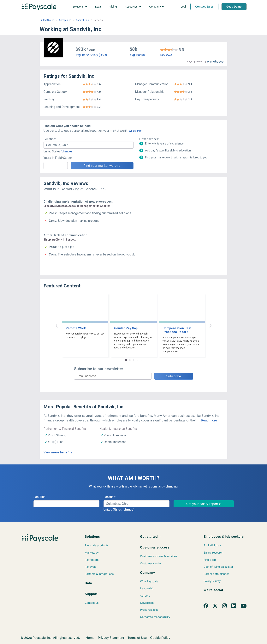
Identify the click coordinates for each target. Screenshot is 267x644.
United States (47, 20)
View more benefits (58, 452)
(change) (66, 151)
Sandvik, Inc (82, 20)
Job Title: (40, 497)
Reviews (166, 55)
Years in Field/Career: (58, 158)
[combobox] (89, 145)
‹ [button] (56, 325)
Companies (65, 20)
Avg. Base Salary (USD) (91, 55)
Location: (50, 139)
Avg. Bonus (137, 55)
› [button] (211, 325)
